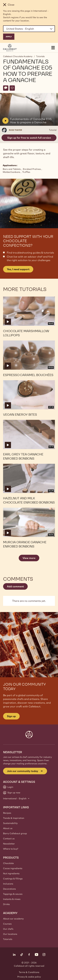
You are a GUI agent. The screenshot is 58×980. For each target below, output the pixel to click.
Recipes (7, 813)
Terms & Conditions (29, 972)
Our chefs (8, 929)
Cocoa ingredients (13, 868)
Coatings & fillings (13, 879)
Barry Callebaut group (15, 833)
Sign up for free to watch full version (29, 138)
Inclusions (8, 884)
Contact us (9, 839)
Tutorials (40, 56)
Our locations (10, 934)
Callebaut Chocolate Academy (18, 56)
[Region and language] (29, 29)
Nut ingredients (11, 873)
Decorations (9, 889)
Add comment (15, 586)
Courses (7, 924)
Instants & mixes (12, 899)
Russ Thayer (15, 130)
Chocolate (8, 863)
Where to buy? (11, 849)
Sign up (11, 716)
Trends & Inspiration (14, 818)
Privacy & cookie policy (29, 977)
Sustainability (10, 823)
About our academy (13, 919)
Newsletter (9, 844)
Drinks (6, 904)
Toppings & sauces (13, 894)
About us (8, 828)
